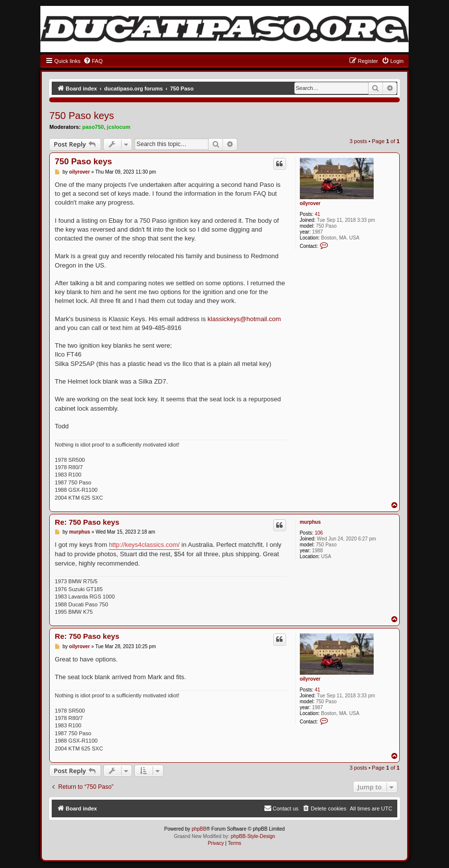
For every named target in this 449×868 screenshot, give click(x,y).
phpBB (199, 829)
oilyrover (310, 203)
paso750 (93, 127)
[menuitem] (93, 61)
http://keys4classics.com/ (144, 545)
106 (319, 533)
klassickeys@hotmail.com (244, 319)
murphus (310, 522)
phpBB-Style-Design (253, 836)
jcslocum (119, 127)
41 (317, 214)
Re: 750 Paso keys (87, 522)
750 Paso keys (81, 116)
